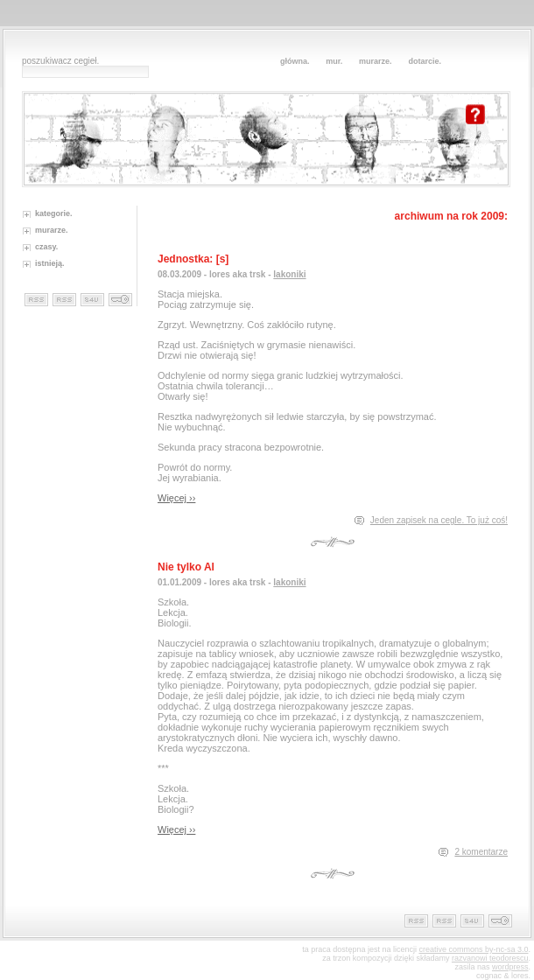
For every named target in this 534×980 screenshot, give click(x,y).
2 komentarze (481, 852)
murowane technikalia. (120, 300)
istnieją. (50, 263)
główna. (295, 61)
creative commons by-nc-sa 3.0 (473, 949)
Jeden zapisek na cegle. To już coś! (439, 520)
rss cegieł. (36, 300)
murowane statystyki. (92, 300)
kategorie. (54, 213)
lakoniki (289, 274)
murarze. (376, 61)
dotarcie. (425, 61)
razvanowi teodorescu (490, 958)
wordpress (510, 967)
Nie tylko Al (186, 567)
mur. (334, 61)
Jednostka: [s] (193, 259)
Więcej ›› (176, 498)
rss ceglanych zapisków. (64, 300)
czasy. (46, 247)
